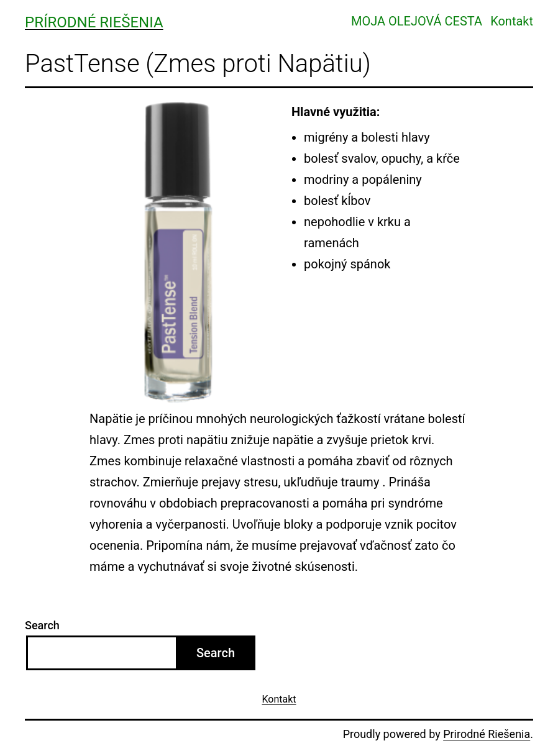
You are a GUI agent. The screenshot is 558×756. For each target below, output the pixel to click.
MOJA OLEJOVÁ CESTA (417, 21)
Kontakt (512, 21)
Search (42, 625)
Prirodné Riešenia (487, 734)
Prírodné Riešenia (94, 22)
